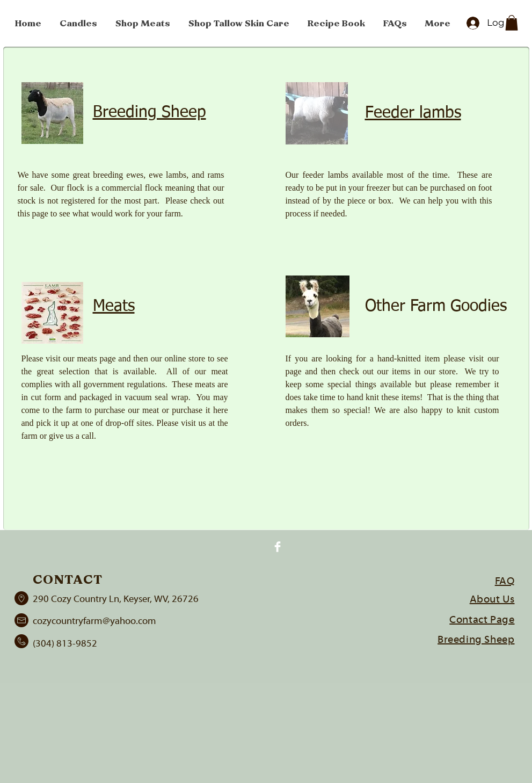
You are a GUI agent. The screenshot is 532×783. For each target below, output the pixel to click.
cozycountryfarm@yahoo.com (94, 622)
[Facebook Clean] (278, 547)
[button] (512, 23)
